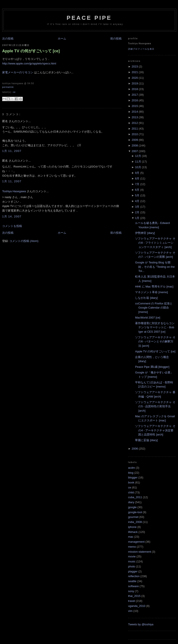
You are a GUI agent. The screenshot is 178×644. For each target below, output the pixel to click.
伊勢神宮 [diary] (145, 233)
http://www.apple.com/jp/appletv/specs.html (29, 63)
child (131, 492)
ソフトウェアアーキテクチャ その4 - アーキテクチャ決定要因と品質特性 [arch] (155, 430)
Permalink (8, 87)
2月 (137, 212)
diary (131, 502)
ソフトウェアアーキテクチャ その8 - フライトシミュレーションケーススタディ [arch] (155, 243)
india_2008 (135, 522)
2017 (135, 95)
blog (131, 473)
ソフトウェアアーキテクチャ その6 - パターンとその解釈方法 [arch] (155, 342)
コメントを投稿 (12, 226)
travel (132, 601)
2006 (135, 449)
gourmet (133, 517)
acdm (132, 468)
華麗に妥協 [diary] (146, 440)
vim (130, 611)
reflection (134, 576)
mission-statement (139, 552)
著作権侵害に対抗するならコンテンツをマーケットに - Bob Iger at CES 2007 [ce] (155, 327)
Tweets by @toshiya (141, 624)
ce (14, 92)
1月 (137, 218)
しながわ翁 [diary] (146, 298)
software (133, 586)
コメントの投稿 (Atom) (24, 241)
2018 (135, 89)
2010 (135, 134)
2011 (135, 129)
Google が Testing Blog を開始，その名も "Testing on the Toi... (155, 267)
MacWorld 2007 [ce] (148, 318)
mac (131, 537)
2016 (135, 100)
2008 (135, 145)
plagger (133, 571)
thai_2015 (134, 596)
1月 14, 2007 (12, 216)
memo (132, 547)
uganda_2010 (137, 606)
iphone (132, 527)
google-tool (135, 512)
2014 (135, 112)
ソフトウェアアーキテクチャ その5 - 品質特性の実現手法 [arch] (155, 406)
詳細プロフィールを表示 (141, 49)
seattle (132, 581)
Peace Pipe (89, 18)
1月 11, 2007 (12, 151)
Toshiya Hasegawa (14, 191)
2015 (135, 106)
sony (131, 591)
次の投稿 (8, 39)
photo (132, 566)
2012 (135, 123)
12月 (138, 156)
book (131, 482)
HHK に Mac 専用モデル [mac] (154, 287)
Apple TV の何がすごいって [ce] (31, 51)
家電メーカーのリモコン (18, 72)
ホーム (62, 39)
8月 (137, 178)
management (136, 542)
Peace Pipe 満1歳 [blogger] (152, 367)
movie (132, 556)
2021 (135, 72)
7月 (137, 184)
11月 (138, 162)
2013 (135, 117)
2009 (135, 140)
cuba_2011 (135, 497)
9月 (137, 173)
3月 (137, 207)
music (132, 561)
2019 (135, 83)
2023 (135, 67)
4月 (137, 201)
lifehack (133, 532)
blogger (133, 477)
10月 (138, 167)
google (132, 507)
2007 (135, 151)
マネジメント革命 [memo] (151, 292)
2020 (135, 78)
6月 (137, 190)
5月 (137, 195)
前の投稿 (116, 39)
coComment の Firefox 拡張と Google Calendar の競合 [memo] (154, 308)
